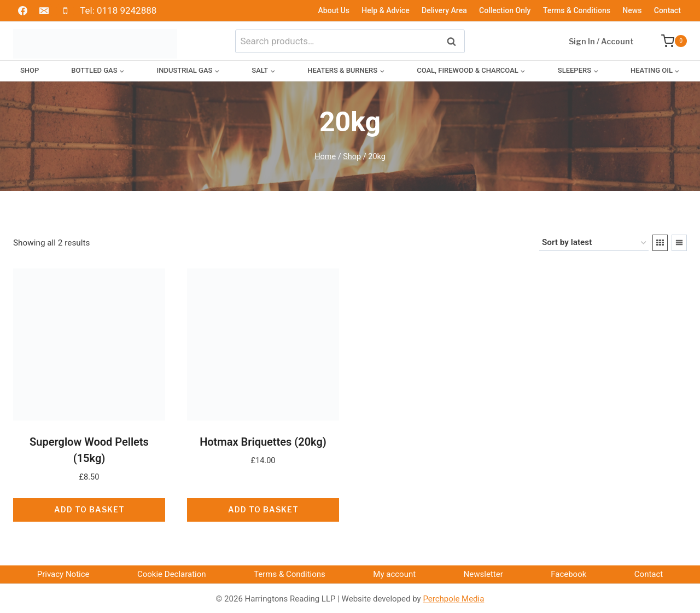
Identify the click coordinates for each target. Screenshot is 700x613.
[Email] (44, 11)
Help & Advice (385, 10)
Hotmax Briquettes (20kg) (263, 442)
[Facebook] (22, 11)
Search (454, 41)
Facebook (568, 574)
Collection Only (505, 10)
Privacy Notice (63, 574)
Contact (667, 10)
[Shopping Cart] (669, 41)
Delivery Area (444, 10)
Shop (30, 70)
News (632, 10)
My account (394, 574)
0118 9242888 (127, 10)
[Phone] (65, 11)
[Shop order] (594, 243)
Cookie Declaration (172, 574)
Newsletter (483, 574)
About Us (334, 10)
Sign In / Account (601, 41)
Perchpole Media (453, 599)
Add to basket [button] (89, 509)
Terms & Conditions (577, 10)
